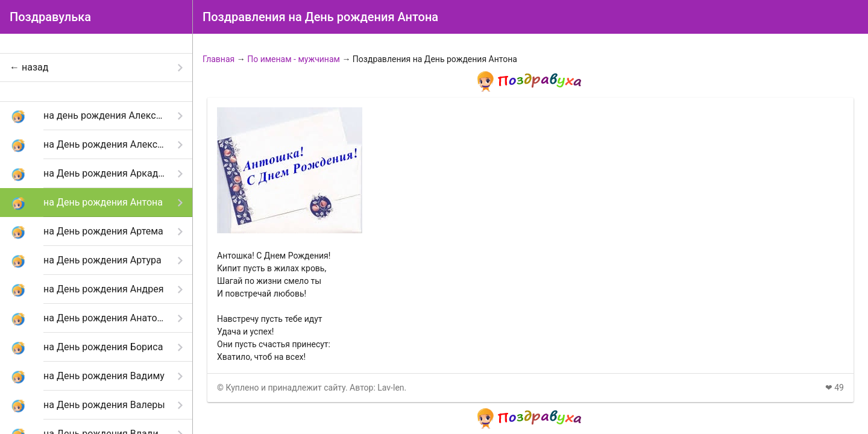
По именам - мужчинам (294, 59)
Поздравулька (50, 17)
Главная (219, 59)
